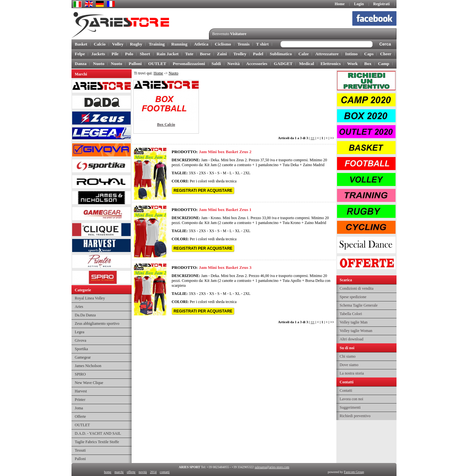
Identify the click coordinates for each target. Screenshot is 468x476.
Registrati (381, 4)
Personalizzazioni (189, 64)
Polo (129, 54)
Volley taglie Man (354, 322)
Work (352, 64)
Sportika (81, 349)
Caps (369, 54)
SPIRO (80, 374)
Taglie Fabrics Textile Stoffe (97, 442)
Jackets (98, 54)
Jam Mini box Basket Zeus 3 (225, 267)
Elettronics (331, 64)
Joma (79, 408)
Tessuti (80, 450)
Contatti (346, 390)
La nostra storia (352, 373)
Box (368, 64)
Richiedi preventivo (355, 416)
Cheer (386, 54)
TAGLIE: (180, 173)
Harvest (81, 391)
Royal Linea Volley (90, 298)
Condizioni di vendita (357, 288)
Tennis (244, 44)
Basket (81, 44)
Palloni (135, 64)
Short (145, 54)
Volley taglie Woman (356, 331)
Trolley (240, 54)
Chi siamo (348, 356)
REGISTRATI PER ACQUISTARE (203, 191)
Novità (234, 64)
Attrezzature (327, 54)
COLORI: (180, 181)
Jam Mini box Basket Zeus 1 (225, 210)
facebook (377, 20)
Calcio (100, 44)
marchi (119, 472)
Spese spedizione (353, 297)
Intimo (351, 54)
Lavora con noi (351, 399)
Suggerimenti (350, 407)
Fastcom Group (354, 472)
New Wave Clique (89, 383)
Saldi (216, 64)
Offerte (80, 416)
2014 (153, 472)
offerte (131, 472)
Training (157, 44)
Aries (79, 307)
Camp (384, 64)
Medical (306, 64)
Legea (79, 332)
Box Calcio (166, 125)
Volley (118, 44)
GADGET (283, 64)
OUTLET (157, 64)
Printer (80, 400)
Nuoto (99, 64)
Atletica (201, 44)
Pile (115, 54)
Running (179, 44)
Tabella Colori (351, 314)
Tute (189, 54)
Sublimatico (281, 54)
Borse (205, 54)
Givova (80, 340)
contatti (164, 472)
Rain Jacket (168, 54)
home (108, 472)
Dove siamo (349, 365)
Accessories (257, 64)
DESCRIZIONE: (186, 160)
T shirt (262, 44)
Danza (81, 64)
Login (359, 4)
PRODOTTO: (185, 152)
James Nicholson (88, 366)
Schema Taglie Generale (359, 305)
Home (340, 4)
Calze (304, 54)
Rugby (136, 44)
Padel (258, 54)
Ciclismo (223, 44)
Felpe (80, 54)
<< (312, 138)
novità (143, 472)
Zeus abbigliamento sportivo (97, 324)
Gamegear (83, 357)
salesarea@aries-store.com (272, 467)
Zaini (222, 54)
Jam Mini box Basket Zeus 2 (225, 152)
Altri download (351, 339)
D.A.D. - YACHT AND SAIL (98, 433)
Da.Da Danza (85, 315)
